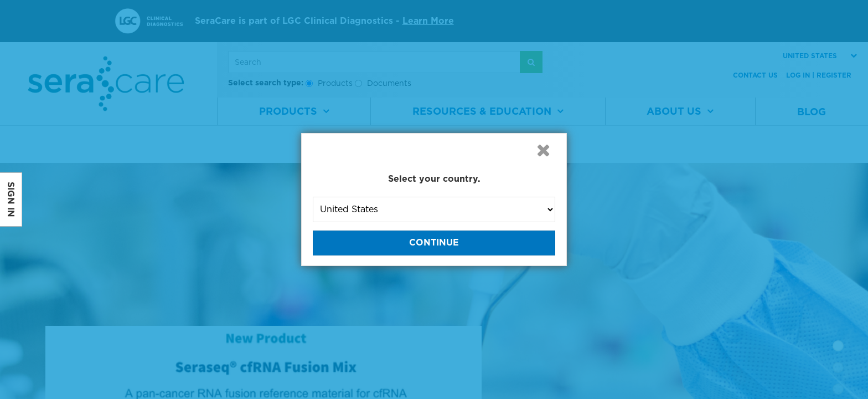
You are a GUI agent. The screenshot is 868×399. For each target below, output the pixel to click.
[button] (543, 150)
